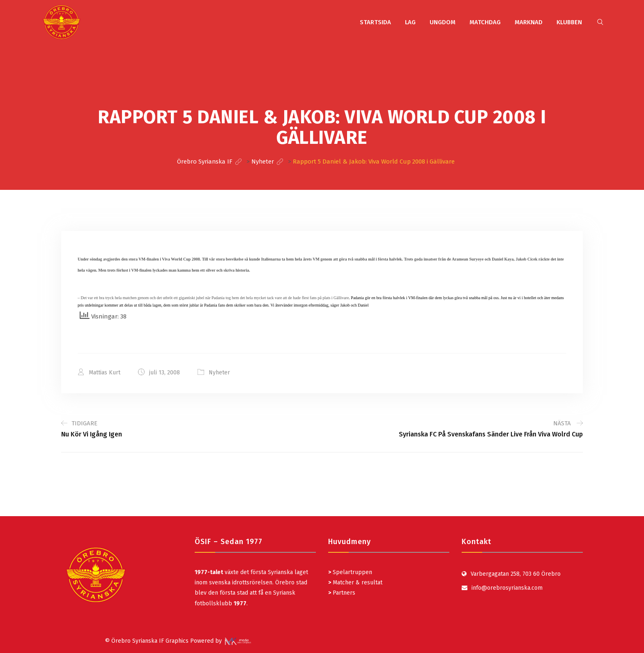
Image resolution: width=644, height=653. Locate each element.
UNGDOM (443, 22)
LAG (410, 22)
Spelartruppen (352, 572)
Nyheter (219, 373)
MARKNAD (529, 22)
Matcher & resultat (355, 583)
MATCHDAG (485, 22)
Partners (342, 593)
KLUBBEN (569, 22)
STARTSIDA (375, 22)
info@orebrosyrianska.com (507, 588)
